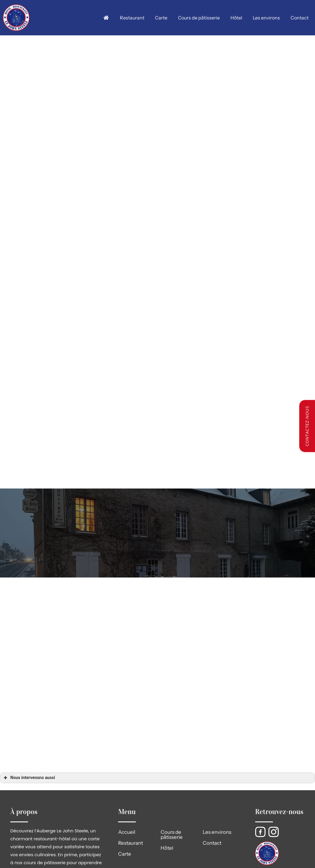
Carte (161, 18)
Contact (300, 18)
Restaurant (132, 18)
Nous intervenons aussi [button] (29, 778)
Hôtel (236, 18)
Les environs (266, 18)
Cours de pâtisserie (199, 18)
